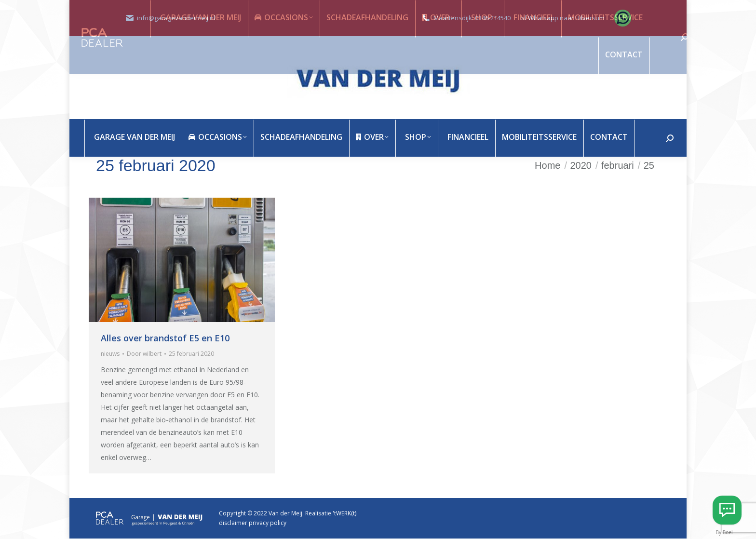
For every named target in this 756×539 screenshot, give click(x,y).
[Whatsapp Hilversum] (727, 510)
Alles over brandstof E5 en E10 (165, 338)
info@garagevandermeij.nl (176, 18)
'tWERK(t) (344, 513)
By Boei (724, 532)
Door (144, 354)
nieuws (110, 354)
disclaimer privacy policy (253, 523)
